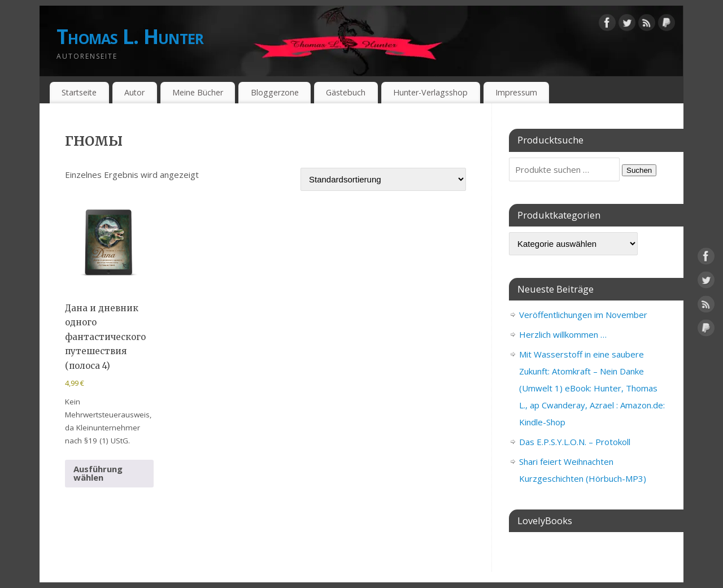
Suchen (639, 170)
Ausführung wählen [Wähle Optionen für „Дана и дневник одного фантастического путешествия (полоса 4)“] (98, 473)
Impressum (516, 92)
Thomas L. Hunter (130, 36)
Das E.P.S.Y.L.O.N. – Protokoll (575, 442)
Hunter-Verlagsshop (430, 92)
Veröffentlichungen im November (583, 315)
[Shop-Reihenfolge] (383, 179)
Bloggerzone (275, 92)
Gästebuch (346, 92)
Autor (134, 92)
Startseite (79, 92)
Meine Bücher (198, 92)
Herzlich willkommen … (563, 334)
